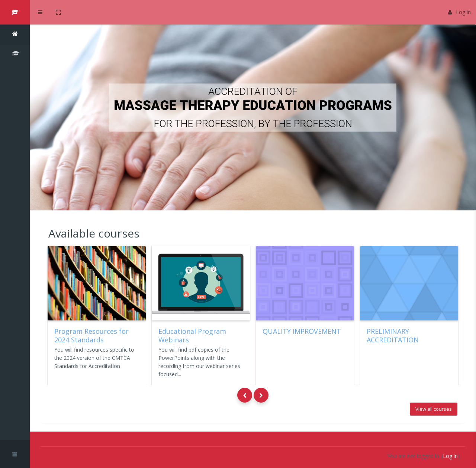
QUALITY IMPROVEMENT (302, 331)
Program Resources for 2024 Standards (91, 335)
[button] (58, 12)
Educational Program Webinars (192, 335)
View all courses (434, 409)
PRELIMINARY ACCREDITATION (393, 335)
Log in (459, 12)
